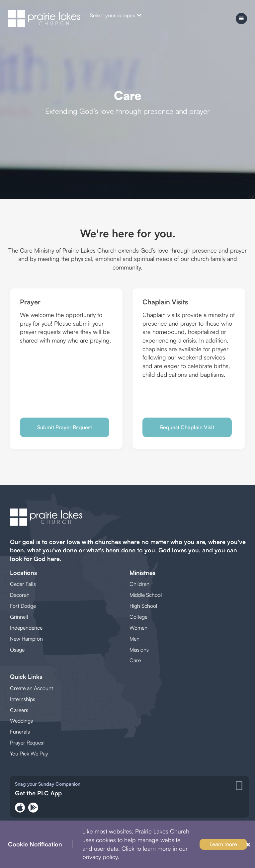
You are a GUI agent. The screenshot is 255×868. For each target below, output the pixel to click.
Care (135, 660)
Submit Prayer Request (65, 427)
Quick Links (26, 676)
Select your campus (116, 15)
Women (138, 628)
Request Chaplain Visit (187, 427)
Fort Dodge (23, 606)
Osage (17, 650)
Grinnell (19, 617)
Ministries (142, 573)
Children (139, 584)
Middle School (146, 595)
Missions (139, 650)
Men (134, 639)
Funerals (20, 732)
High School (143, 606)
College (138, 617)
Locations (23, 573)
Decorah (20, 595)
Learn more (223, 844)
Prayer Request (27, 743)
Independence (26, 628)
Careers (19, 710)
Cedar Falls (23, 584)
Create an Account (32, 688)
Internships (23, 699)
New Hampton (26, 639)
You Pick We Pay (29, 753)
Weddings (21, 721)
